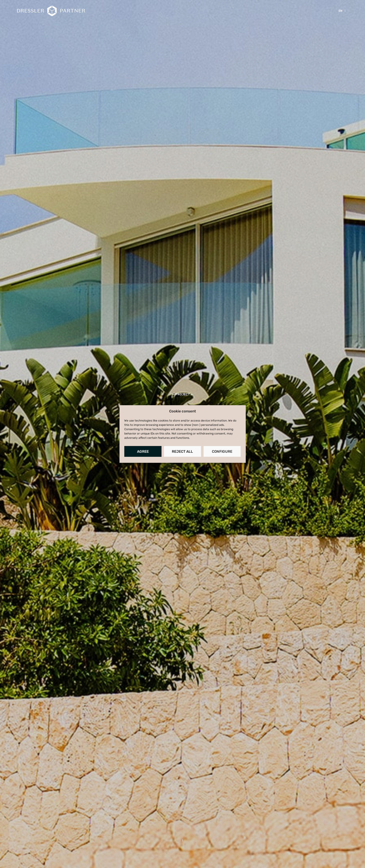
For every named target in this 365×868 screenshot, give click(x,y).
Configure (222, 452)
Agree (143, 452)
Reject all (182, 452)
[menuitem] (342, 11)
